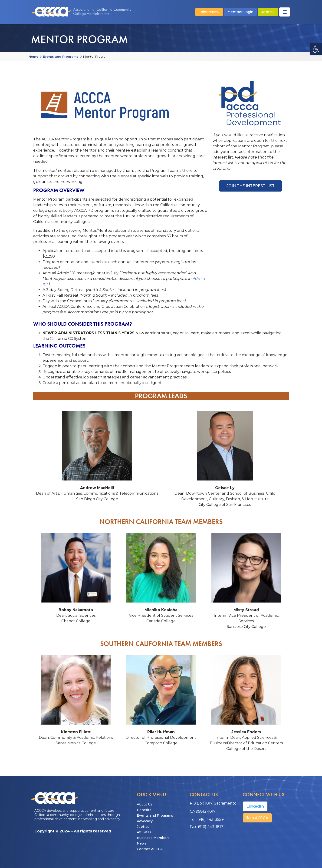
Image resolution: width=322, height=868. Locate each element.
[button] (316, 49)
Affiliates (144, 832)
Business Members (153, 838)
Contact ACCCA (150, 849)
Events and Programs (61, 57)
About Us (145, 804)
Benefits (144, 810)
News (142, 843)
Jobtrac (143, 827)
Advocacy (145, 821)
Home (33, 57)
